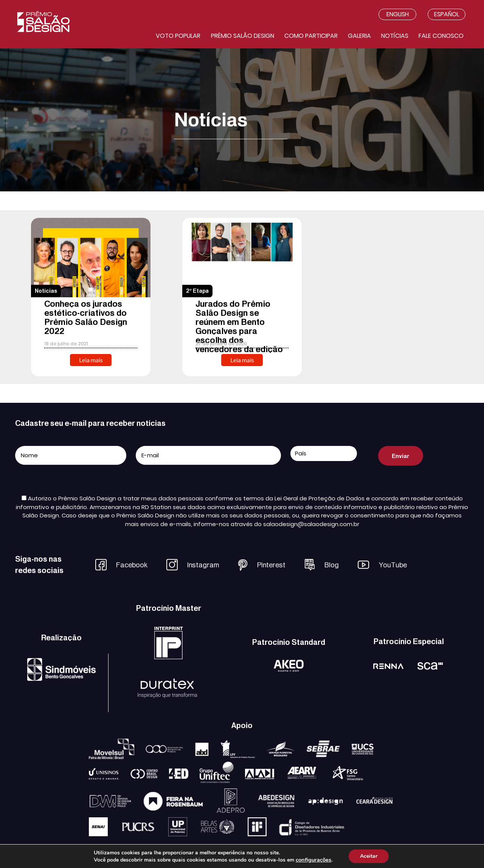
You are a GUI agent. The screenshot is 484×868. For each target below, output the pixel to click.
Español (447, 14)
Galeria (359, 36)
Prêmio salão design (243, 36)
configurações (313, 860)
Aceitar (369, 856)
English (398, 14)
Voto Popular (178, 36)
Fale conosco (441, 36)
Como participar (311, 36)
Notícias (395, 36)
